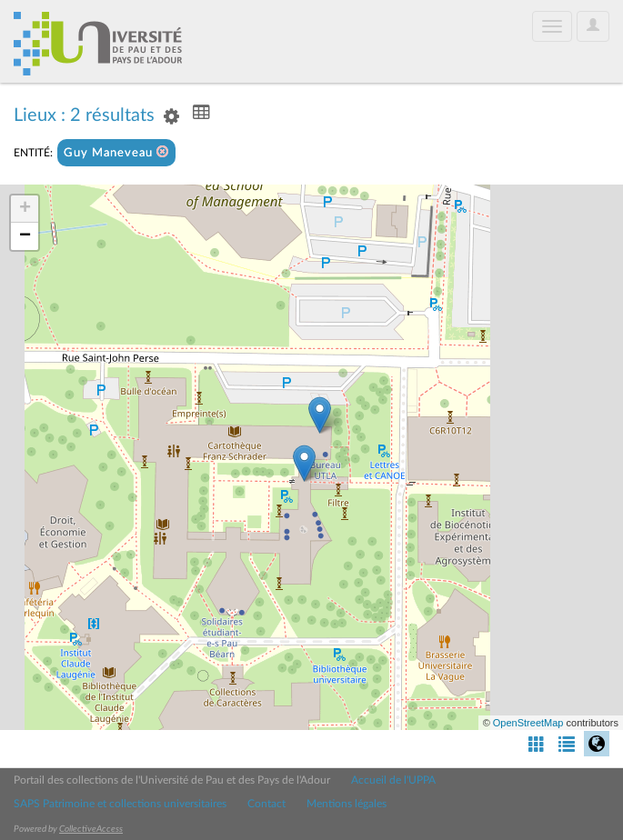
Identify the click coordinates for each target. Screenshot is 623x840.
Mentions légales (347, 804)
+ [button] (25, 209)
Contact (266, 804)
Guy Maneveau (116, 152)
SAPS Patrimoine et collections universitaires (120, 804)
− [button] (25, 236)
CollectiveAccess (91, 829)
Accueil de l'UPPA (393, 780)
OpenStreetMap (528, 723)
